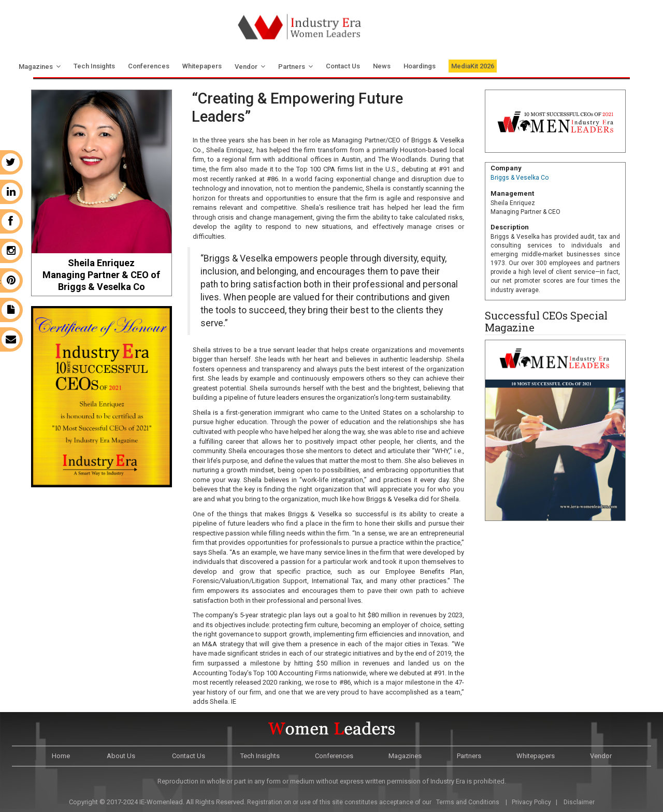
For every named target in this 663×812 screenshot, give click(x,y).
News (382, 66)
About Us (121, 756)
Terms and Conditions (467, 802)
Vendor (246, 67)
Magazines (36, 67)
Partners (292, 67)
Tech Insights (94, 66)
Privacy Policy (531, 802)
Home (61, 756)
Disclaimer (579, 802)
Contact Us (343, 66)
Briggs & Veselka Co (520, 178)
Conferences (149, 66)
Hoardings (420, 66)
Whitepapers (202, 66)
